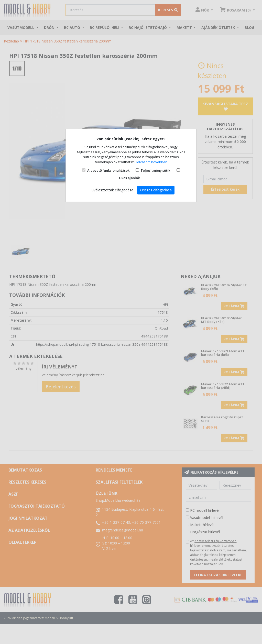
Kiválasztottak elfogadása (112, 190)
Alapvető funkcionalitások (108, 170)
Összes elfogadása (156, 190)
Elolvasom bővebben (151, 162)
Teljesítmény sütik (155, 170)
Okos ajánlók (129, 178)
